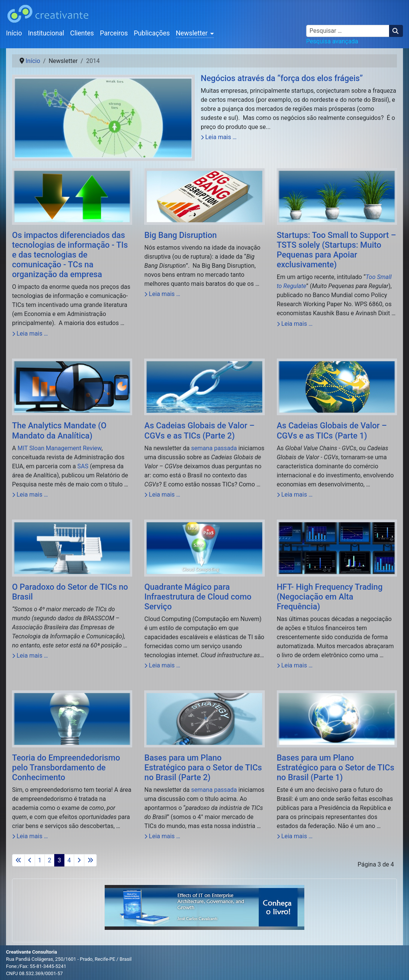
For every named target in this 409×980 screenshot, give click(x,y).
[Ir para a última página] (90, 860)
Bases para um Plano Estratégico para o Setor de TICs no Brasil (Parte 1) (336, 768)
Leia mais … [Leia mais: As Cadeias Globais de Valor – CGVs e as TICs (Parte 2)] (162, 495)
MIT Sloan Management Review (59, 448)
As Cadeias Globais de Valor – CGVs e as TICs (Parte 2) (199, 430)
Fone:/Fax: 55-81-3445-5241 (36, 966)
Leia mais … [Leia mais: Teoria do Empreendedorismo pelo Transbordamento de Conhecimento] (30, 836)
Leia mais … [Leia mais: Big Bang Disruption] (162, 294)
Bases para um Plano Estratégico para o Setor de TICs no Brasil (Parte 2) (203, 768)
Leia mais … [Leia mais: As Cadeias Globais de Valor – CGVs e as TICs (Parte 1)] (295, 495)
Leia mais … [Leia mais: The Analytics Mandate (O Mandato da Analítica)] (30, 495)
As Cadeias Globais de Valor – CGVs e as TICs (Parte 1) (332, 430)
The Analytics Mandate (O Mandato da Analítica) (59, 430)
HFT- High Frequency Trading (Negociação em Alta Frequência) (330, 597)
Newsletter (192, 33)
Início (14, 33)
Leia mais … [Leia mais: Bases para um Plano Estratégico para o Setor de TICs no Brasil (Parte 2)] (162, 836)
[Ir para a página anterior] (30, 860)
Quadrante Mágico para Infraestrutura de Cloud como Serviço (198, 597)
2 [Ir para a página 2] (50, 860)
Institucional (46, 33)
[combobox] (348, 31)
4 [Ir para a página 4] (69, 860)
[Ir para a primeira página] (18, 860)
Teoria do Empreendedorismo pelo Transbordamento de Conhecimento (66, 768)
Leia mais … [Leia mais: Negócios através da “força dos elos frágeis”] (219, 137)
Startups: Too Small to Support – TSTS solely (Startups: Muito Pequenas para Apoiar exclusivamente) (337, 250)
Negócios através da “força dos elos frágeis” (282, 78)
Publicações (152, 33)
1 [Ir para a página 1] (40, 860)
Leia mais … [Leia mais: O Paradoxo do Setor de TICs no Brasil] (30, 656)
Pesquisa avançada (332, 41)
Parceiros (114, 33)
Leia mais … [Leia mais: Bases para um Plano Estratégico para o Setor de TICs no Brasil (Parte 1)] (295, 836)
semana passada (214, 448)
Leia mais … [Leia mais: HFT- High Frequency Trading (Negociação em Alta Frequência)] (295, 665)
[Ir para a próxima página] (79, 860)
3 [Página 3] (59, 860)
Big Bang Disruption (180, 235)
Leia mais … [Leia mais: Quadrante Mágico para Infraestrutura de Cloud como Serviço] (162, 665)
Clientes (82, 33)
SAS (83, 466)
